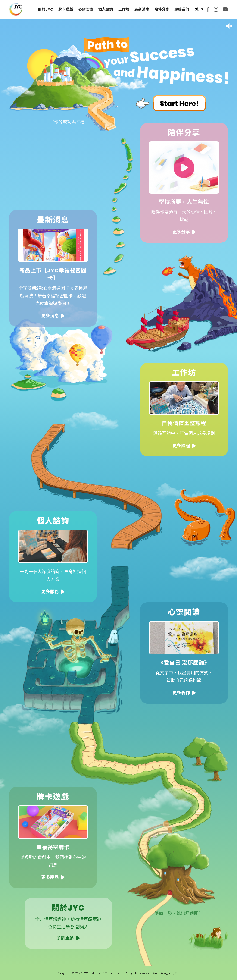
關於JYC (46, 9)
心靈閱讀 (86, 9)
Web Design (161, 973)
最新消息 (142, 9)
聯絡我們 (182, 9)
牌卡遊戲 (66, 9)
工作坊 (124, 9)
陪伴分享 (162, 9)
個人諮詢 (106, 9)
